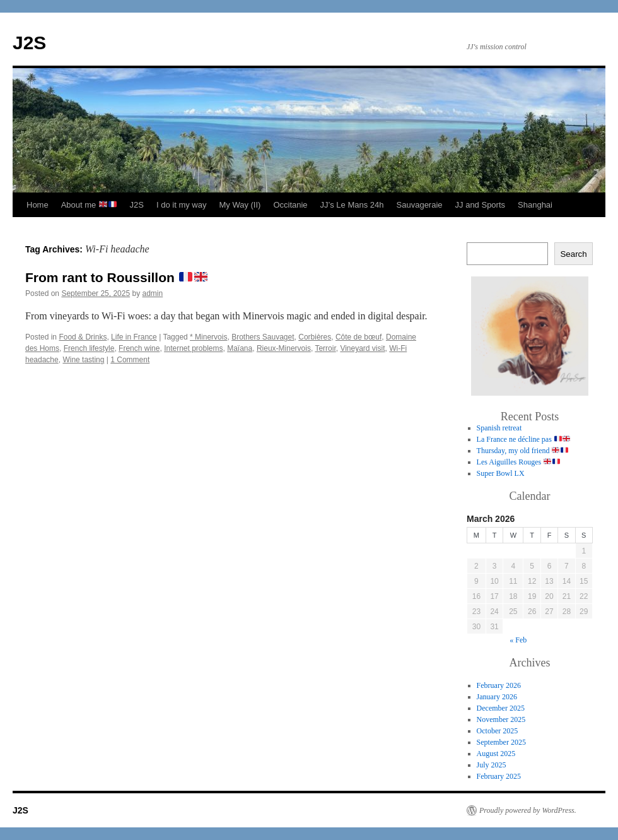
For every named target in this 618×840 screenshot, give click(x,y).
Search (573, 254)
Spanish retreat (499, 428)
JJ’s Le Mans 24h (352, 205)
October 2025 (498, 731)
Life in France (134, 337)
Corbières (315, 337)
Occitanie (290, 205)
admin (153, 293)
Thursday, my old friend (522, 451)
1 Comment (130, 360)
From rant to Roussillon (116, 277)
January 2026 (497, 697)
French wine (139, 348)
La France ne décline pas (524, 439)
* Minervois (208, 337)
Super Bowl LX (501, 473)
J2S (29, 43)
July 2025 (492, 765)
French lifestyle (89, 348)
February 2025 (499, 776)
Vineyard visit (362, 348)
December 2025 (501, 708)
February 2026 (499, 685)
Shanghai (535, 205)
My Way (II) (240, 205)
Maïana (240, 348)
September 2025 (501, 742)
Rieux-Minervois (284, 348)
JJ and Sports (481, 205)
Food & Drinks (83, 337)
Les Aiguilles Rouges (518, 462)
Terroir (325, 348)
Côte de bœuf (359, 337)
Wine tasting (83, 360)
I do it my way (181, 205)
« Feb (518, 640)
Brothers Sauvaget (263, 337)
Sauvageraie (420, 205)
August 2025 (496, 754)
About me (89, 205)
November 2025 (501, 719)
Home (38, 205)
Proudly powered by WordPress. (528, 810)
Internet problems (193, 348)
